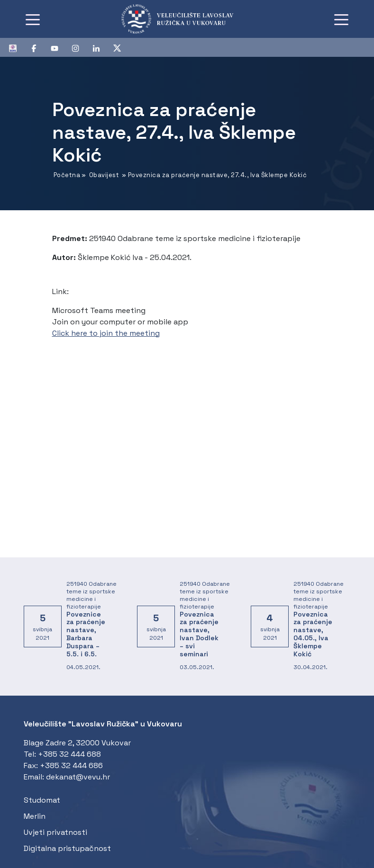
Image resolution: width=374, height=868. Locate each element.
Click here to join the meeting (106, 333)
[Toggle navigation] (33, 19)
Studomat (42, 800)
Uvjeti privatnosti (55, 832)
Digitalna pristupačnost (67, 848)
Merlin (35, 816)
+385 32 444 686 (71, 765)
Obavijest (104, 175)
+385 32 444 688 (69, 754)
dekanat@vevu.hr (78, 777)
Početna (67, 175)
